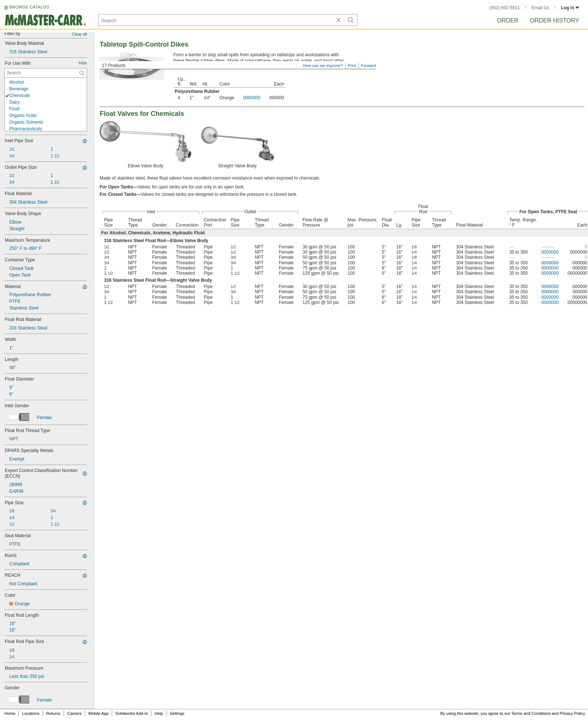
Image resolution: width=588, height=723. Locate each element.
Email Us (540, 8)
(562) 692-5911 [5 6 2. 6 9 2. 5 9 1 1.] (505, 8)
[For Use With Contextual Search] (46, 73)
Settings (177, 713)
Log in (570, 8)
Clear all (80, 34)
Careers (74, 713)
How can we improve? (323, 66)
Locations (31, 713)
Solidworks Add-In (131, 713)
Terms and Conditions (531, 713)
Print (352, 66)
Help (159, 713)
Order (508, 21)
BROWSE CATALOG (29, 7)
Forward (368, 66)
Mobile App (98, 713)
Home (10, 713)
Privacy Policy (572, 713)
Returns (54, 713)
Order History (554, 21)
